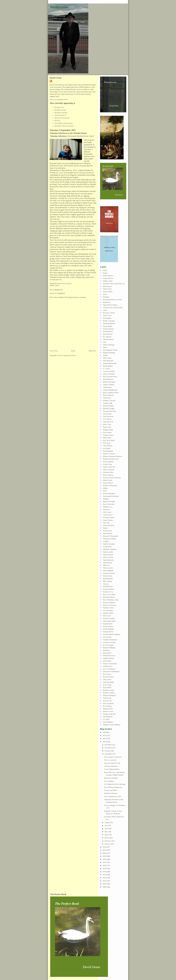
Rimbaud (106, 650)
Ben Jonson (107, 674)
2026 (104, 732)
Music (57, 285)
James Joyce (107, 315)
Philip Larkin (108, 281)
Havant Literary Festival (112, 478)
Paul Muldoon (108, 331)
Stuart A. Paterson (110, 605)
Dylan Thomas (108, 475)
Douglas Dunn (108, 430)
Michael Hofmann (109, 695)
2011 (104, 881)
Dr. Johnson (107, 337)
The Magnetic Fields (110, 350)
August (107, 822)
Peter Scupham (108, 703)
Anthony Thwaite (109, 401)
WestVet (57, 121)
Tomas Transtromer (110, 664)
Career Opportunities (112, 769)
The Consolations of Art (113, 796)
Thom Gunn (107, 289)
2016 (104, 865)
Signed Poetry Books (110, 305)
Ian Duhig (107, 448)
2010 (104, 884)
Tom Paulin (107, 661)
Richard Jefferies (109, 602)
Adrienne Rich (108, 613)
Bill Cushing (107, 581)
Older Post (92, 351)
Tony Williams (108, 722)
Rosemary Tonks (109, 313)
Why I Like (107, 424)
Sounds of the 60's (109, 714)
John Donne (107, 387)
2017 (104, 862)
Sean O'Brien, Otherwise (113, 787)
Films (105, 347)
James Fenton (108, 520)
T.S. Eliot (106, 719)
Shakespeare (107, 286)
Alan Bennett (108, 533)
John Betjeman (108, 560)
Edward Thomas (109, 374)
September (109, 754)
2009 (104, 887)
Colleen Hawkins (109, 544)
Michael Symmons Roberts (112, 456)
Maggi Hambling (109, 353)
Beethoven (107, 302)
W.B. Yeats (107, 443)
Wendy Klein (108, 576)
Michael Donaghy (109, 382)
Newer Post (54, 351)
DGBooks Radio (60, 110)
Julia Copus (107, 358)
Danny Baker (108, 326)
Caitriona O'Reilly (110, 539)
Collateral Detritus (111, 766)
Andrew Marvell (109, 467)
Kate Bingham (108, 451)
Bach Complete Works (111, 393)
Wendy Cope (107, 464)
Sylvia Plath (107, 414)
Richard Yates (108, 709)
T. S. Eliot (106, 369)
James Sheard (108, 483)
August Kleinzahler (110, 363)
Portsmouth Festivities (111, 496)
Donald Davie (108, 624)
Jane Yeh (106, 523)
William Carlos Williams (112, 725)
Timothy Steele (108, 608)
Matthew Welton (109, 693)
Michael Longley (109, 409)
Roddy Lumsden (109, 321)
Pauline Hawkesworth (111, 459)
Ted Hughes (107, 318)
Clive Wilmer (108, 446)
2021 (104, 850)
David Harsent (108, 379)
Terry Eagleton (108, 462)
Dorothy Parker (109, 517)
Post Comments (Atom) (67, 355)
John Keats (107, 398)
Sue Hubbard (108, 717)
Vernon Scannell (109, 573)
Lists (105, 342)
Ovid (105, 491)
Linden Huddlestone (110, 390)
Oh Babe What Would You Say (114, 284)
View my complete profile (59, 99)
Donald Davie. (108, 586)
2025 (104, 735)
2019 (104, 856)
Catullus (106, 541)
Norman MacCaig (109, 411)
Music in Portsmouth (62, 118)
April (107, 835)
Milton (105, 488)
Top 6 (105, 294)
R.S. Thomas (107, 706)
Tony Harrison (108, 416)
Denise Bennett (108, 395)
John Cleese (107, 680)
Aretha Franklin (109, 618)
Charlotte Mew (108, 472)
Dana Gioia (107, 427)
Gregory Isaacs (108, 435)
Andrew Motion (109, 385)
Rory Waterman (109, 504)
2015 (104, 868)
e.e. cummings (108, 610)
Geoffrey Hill (108, 403)
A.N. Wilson (107, 419)
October (108, 751)
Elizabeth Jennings (110, 549)
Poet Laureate (108, 568)
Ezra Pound (107, 432)
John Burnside (108, 361)
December (108, 745)
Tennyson (106, 509)
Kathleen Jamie (109, 690)
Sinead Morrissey (109, 656)
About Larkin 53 (60, 115)
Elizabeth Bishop (109, 323)
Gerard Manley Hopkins (112, 634)
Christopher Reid (109, 621)
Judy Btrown (108, 563)
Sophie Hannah (108, 658)
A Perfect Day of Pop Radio (113, 308)
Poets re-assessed (110, 760)
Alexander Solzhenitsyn (111, 671)
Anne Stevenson (109, 470)
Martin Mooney (109, 406)
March (107, 838)
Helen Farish (108, 480)
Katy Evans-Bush (109, 594)
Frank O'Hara (108, 626)
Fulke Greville (108, 552)
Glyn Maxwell (108, 422)
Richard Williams (109, 648)
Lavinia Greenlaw (109, 642)
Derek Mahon (108, 366)
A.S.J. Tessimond (109, 669)
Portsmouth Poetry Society (112, 300)
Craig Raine (107, 547)
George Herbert (109, 589)
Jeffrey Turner (108, 557)
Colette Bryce (108, 515)
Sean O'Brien (108, 292)
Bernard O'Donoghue (111, 536)
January (108, 844)
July (106, 826)
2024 (104, 739)
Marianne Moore (109, 597)
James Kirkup (108, 555)
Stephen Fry (107, 507)
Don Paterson (108, 334)
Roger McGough (109, 501)
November (108, 748)
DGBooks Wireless (61, 113)
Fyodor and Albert (111, 790)
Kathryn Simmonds (110, 486)
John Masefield (108, 682)
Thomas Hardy (108, 339)
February (108, 841)
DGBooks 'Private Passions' (64, 126)
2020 (104, 853)
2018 (104, 859)
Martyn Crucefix (109, 454)
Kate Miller (107, 688)
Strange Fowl (59, 107)
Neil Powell (107, 698)
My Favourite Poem (110, 377)
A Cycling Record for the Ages (115, 784)
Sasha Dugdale (108, 571)
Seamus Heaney (109, 329)
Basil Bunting (108, 579)
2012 (104, 878)
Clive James (107, 512)
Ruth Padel (107, 653)
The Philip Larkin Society (64, 123)
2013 (104, 875)
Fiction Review (108, 278)
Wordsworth (107, 531)
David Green (59, 7)
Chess (105, 310)
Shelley (106, 528)
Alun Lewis (107, 616)
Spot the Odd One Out (112, 763)
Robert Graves (108, 711)
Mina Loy (106, 565)
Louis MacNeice (109, 525)
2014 (104, 872)
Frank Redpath (108, 629)
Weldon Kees (108, 666)
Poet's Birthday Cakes (111, 600)
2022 (104, 847)
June (106, 829)
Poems (105, 273)
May (106, 832)
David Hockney (108, 677)
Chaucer (106, 584)
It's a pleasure (109, 781)
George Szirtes (108, 632)
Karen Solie (107, 685)
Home (73, 351)
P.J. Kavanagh (108, 645)
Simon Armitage (109, 345)
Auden (105, 355)
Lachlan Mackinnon (110, 640)
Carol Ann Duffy (109, 371)
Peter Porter (107, 701)
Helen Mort (107, 438)
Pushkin (106, 499)
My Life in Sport (109, 440)
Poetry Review (108, 276)
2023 (104, 742)
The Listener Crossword (113, 757)
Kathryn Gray (108, 592)
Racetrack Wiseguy (111, 778)
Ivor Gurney (107, 637)
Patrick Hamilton (109, 494)
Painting (106, 297)
